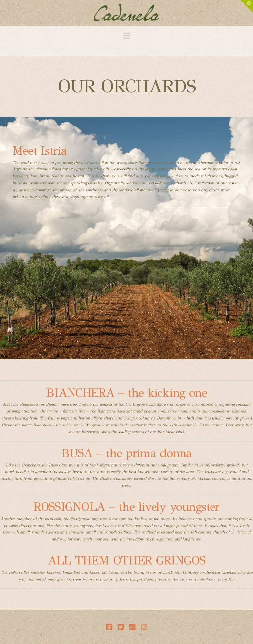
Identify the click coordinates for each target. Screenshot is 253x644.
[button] (127, 36)
